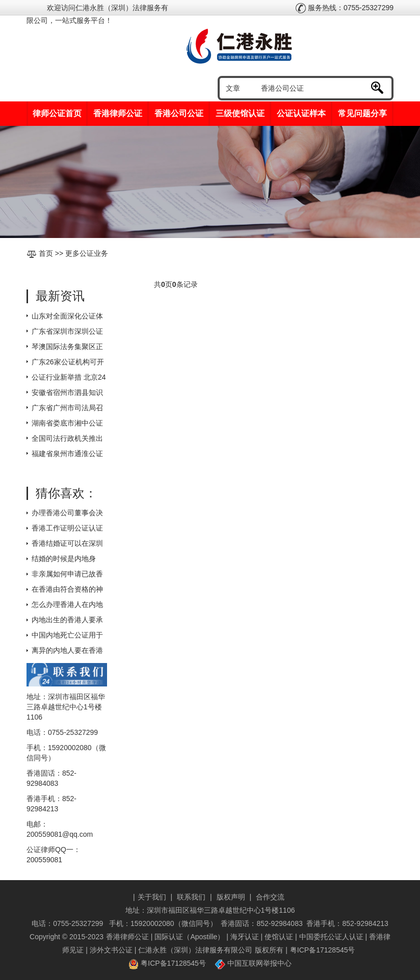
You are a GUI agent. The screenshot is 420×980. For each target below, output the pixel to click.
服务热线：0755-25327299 (345, 8)
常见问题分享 (362, 113)
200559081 (44, 860)
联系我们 (191, 897)
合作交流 (270, 897)
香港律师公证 (118, 113)
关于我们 (152, 897)
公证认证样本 (301, 113)
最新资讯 (60, 296)
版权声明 (231, 897)
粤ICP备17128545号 (323, 950)
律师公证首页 (57, 113)
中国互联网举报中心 (253, 963)
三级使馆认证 (240, 113)
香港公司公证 (179, 113)
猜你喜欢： (66, 493)
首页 (46, 253)
